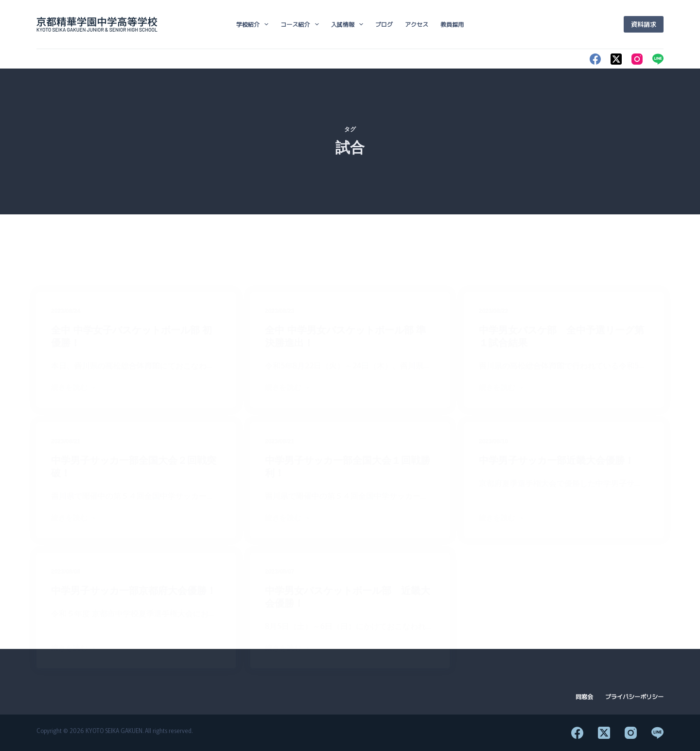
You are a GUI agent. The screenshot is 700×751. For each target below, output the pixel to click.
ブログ (384, 24)
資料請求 (644, 24)
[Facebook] (595, 59)
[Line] (658, 59)
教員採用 (452, 24)
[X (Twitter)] (616, 59)
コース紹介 (301, 24)
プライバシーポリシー (634, 697)
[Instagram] (637, 59)
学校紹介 (254, 24)
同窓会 (584, 697)
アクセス (417, 24)
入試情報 (349, 24)
